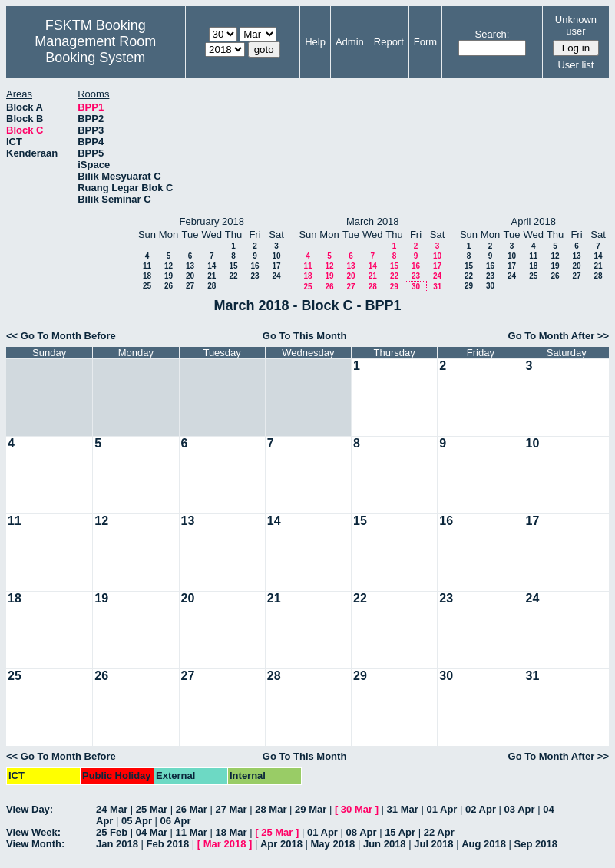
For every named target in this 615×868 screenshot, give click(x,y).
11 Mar (192, 832)
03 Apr (520, 809)
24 (276, 276)
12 (169, 266)
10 (276, 256)
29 (394, 287)
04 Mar (152, 832)
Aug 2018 (484, 844)
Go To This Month (305, 336)
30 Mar (357, 809)
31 (437, 287)
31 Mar (403, 809)
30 (416, 287)
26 (169, 286)
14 (212, 266)
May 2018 (333, 844)
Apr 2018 (281, 844)
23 (255, 276)
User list (575, 65)
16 (255, 266)
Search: (493, 34)
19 (169, 276)
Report (389, 42)
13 (190, 266)
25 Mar (152, 809)
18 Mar (231, 832)
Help (315, 42)
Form (425, 42)
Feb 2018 (168, 844)
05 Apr (137, 821)
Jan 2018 (117, 844)
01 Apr (441, 809)
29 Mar (311, 809)
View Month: (35, 844)
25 (147, 286)
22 (233, 276)
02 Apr (481, 809)
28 (212, 286)
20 (190, 276)
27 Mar (231, 809)
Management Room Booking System (95, 50)
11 (147, 266)
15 (233, 266)
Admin (350, 42)
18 (147, 276)
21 (212, 276)
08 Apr (362, 832)
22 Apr (439, 832)
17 (276, 266)
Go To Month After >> (559, 336)
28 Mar (271, 809)
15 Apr (400, 832)
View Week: (33, 832)
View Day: (30, 809)
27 (190, 286)
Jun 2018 (385, 844)
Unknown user (576, 25)
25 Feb (112, 832)
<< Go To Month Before (61, 336)
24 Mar (112, 809)
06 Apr (176, 821)
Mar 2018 (225, 844)
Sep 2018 (536, 844)
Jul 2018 (433, 844)
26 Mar (192, 809)
